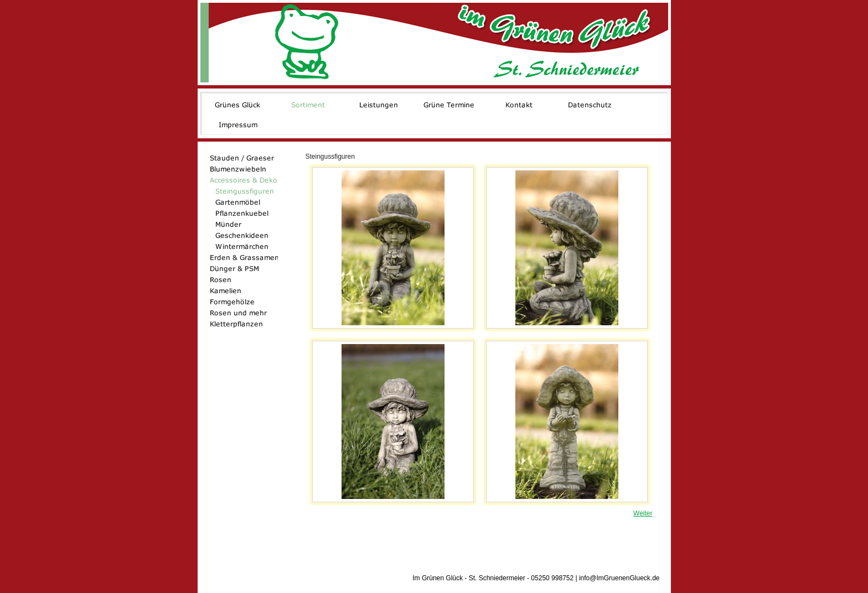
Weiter (643, 513)
